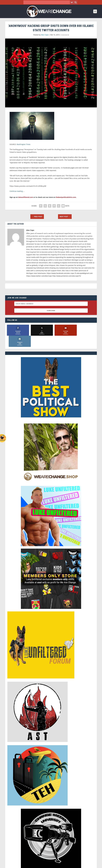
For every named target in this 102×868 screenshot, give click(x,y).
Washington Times (24, 144)
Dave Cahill (39, 865)
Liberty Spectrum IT (65, 865)
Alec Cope (45, 35)
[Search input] (47, 2)
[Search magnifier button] (76, 2)
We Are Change (17, 865)
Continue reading (16, 191)
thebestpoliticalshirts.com (66, 197)
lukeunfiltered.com (26, 197)
